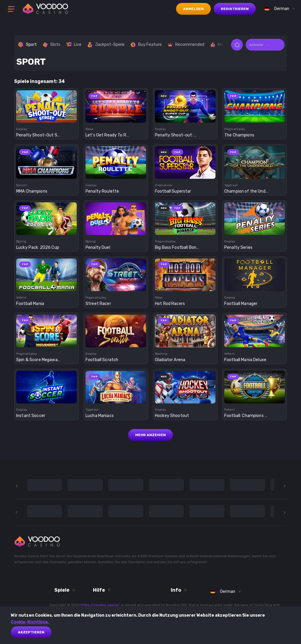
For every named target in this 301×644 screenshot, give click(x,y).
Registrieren (235, 9)
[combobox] (278, 9)
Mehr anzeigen (150, 435)
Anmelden (193, 9)
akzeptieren (31, 632)
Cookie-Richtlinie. (30, 622)
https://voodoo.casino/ (100, 605)
